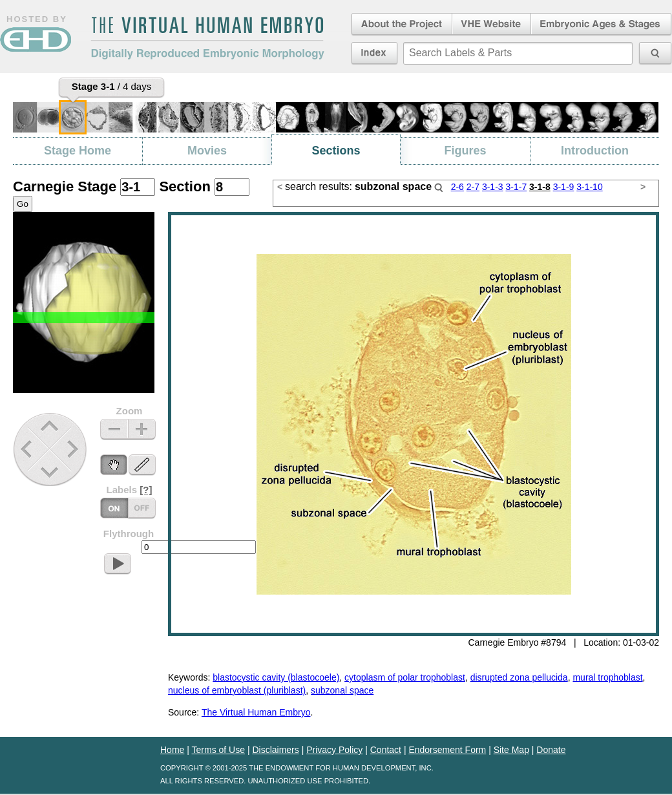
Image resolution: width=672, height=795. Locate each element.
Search (439, 187)
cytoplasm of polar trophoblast (405, 677)
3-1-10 (589, 187)
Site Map (511, 750)
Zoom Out (114, 429)
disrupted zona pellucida (519, 677)
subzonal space (342, 690)
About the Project (401, 25)
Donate (551, 750)
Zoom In (142, 429)
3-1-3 (493, 187)
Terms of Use (218, 750)
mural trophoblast (607, 677)
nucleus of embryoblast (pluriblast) (237, 690)
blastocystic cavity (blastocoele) (276, 677)
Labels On (142, 508)
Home (172, 750)
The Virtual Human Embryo (256, 712)
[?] (146, 490)
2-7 (473, 187)
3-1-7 (516, 187)
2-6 (457, 187)
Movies (207, 151)
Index (374, 53)
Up (51, 427)
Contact (386, 750)
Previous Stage (27, 449)
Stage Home (78, 151)
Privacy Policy (334, 750)
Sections (336, 151)
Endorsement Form (447, 750)
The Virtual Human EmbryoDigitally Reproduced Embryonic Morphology (207, 38)
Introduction (595, 151)
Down (51, 472)
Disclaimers (275, 750)
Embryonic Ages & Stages (602, 25)
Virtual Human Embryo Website (491, 25)
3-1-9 (564, 187)
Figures (465, 151)
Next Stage (76, 449)
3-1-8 (540, 187)
